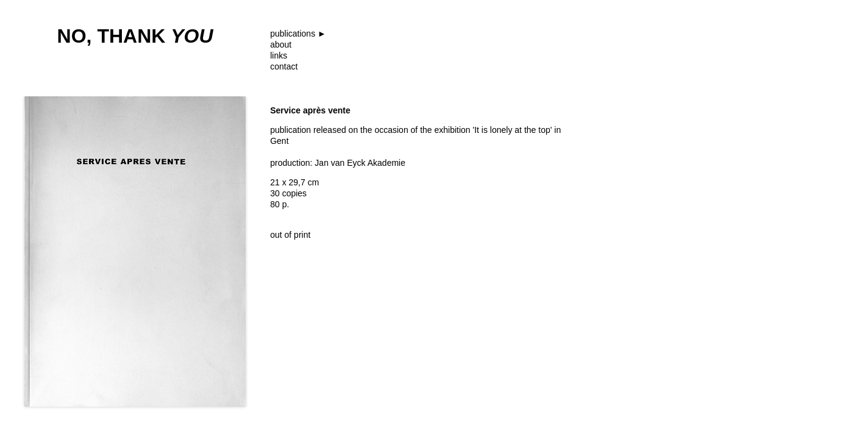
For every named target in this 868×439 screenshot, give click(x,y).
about (281, 45)
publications (293, 34)
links (279, 55)
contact (284, 66)
